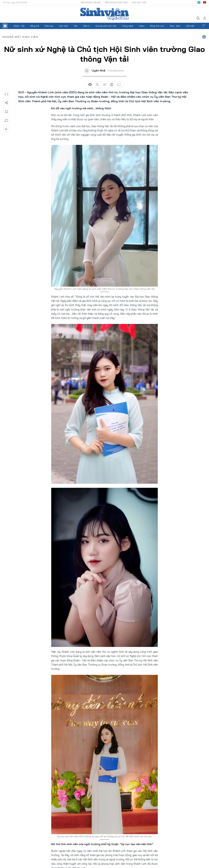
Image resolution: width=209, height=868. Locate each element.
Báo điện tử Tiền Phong (104, 14)
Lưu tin (6, 112)
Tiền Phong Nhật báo (116, 3)
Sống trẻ (35, 26)
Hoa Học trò (139, 3)
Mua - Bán (175, 26)
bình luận (119, 85)
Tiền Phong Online (90, 3)
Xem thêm (204, 26)
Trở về (6, 129)
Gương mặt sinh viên (106, 26)
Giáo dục (49, 26)
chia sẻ (90, 85)
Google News (204, 37)
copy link (104, 85)
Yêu (76, 26)
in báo (112, 85)
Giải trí (86, 26)
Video (142, 26)
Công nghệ (128, 26)
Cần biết (190, 26)
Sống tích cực (157, 26)
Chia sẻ (6, 103)
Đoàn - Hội (19, 26)
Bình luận (6, 120)
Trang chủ (5, 26)
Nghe (6, 94)
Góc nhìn (64, 26)
